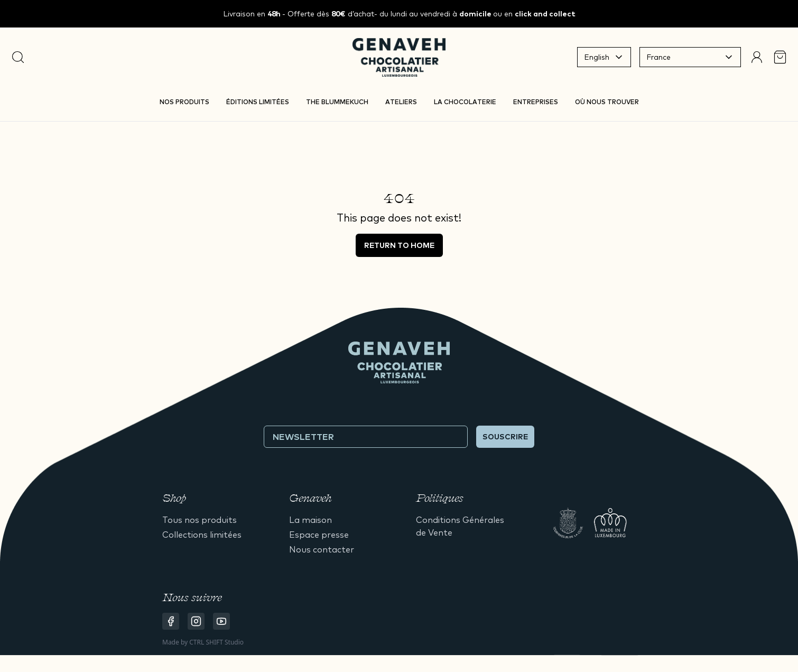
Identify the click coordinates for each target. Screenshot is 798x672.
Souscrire (505, 437)
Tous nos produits (199, 520)
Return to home (399, 245)
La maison (310, 520)
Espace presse (319, 535)
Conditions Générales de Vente (460, 526)
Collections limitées (202, 535)
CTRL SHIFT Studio (216, 642)
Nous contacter (322, 549)
